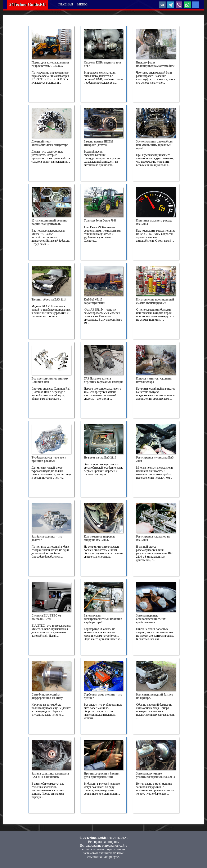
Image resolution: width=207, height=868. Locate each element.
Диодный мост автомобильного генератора (50, 143)
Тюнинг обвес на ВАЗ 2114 (49, 300)
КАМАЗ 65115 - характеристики (95, 301)
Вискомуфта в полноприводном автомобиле (156, 64)
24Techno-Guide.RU (28, 4)
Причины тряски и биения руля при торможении (102, 775)
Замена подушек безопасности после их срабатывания (151, 619)
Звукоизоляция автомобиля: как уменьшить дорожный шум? (155, 145)
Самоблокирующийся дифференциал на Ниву (47, 696)
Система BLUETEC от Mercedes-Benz (47, 617)
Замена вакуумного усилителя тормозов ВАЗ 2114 (156, 775)
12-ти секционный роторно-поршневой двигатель (50, 222)
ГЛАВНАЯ (66, 4)
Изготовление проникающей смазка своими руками (156, 301)
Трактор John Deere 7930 (100, 221)
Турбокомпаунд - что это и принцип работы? (49, 459)
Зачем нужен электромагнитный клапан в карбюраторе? (103, 619)
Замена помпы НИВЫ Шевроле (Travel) (99, 143)
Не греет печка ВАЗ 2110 (100, 458)
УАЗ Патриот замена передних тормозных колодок (103, 380)
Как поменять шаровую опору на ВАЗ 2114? (100, 538)
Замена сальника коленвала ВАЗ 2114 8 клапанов (51, 775)
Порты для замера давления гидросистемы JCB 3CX (51, 64)
